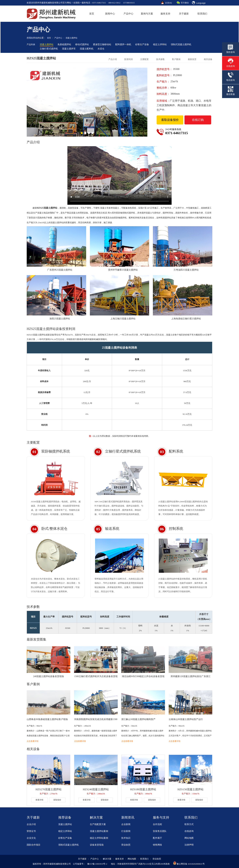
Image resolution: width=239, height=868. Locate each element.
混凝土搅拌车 (69, 49)
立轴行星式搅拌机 (49, 49)
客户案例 (176, 59)
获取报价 (57, 800)
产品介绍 (113, 59)
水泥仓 (101, 49)
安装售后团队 (160, 831)
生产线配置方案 (98, 824)
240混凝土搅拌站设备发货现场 (48, 676)
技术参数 (160, 59)
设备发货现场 (97, 845)
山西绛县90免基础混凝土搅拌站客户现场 (47, 719)
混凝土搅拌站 (71, 38)
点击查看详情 (33, 741)
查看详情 (39, 800)
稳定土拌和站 (160, 44)
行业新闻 (126, 831)
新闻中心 (110, 14)
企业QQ (168, 3)
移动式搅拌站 (82, 44)
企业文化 (31, 838)
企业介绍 (31, 824)
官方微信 (185, 3)
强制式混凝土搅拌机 (181, 44)
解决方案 (107, 859)
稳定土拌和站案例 (99, 838)
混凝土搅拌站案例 (99, 831)
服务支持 (165, 14)
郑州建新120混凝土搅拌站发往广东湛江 (191, 676)
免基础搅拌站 (64, 44)
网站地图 (189, 838)
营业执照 (126, 845)
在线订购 (198, 120)
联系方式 (189, 824)
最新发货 (192, 59)
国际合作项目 (34, 845)
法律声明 (189, 845)
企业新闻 (126, 824)
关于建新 (184, 14)
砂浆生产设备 (142, 44)
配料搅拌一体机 (123, 44)
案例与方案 (147, 14)
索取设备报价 (170, 120)
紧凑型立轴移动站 (102, 44)
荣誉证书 (31, 831)
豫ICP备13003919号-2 (97, 864)
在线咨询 (189, 831)
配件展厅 (157, 838)
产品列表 (31, 44)
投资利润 (128, 59)
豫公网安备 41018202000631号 (191, 864)
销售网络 (157, 845)
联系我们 (202, 14)
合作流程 (157, 824)
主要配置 (144, 59)
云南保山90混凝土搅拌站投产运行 (186, 719)
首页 (92, 14)
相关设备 (208, 59)
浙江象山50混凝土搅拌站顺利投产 (138, 719)
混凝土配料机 (87, 49)
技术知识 (126, 838)
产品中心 (128, 14)
